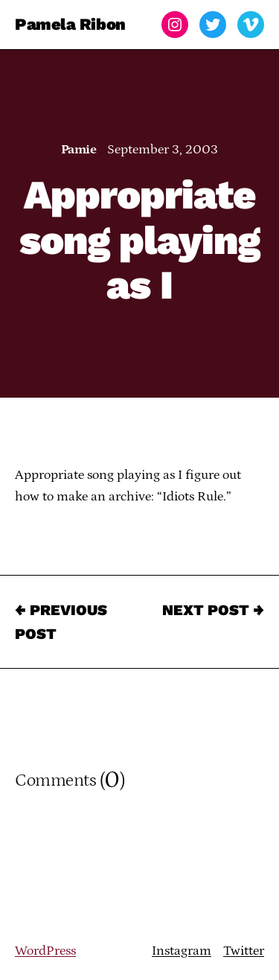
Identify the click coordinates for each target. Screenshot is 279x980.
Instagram (182, 951)
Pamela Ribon (70, 24)
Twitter (244, 951)
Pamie (78, 150)
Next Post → (213, 610)
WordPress (45, 951)
